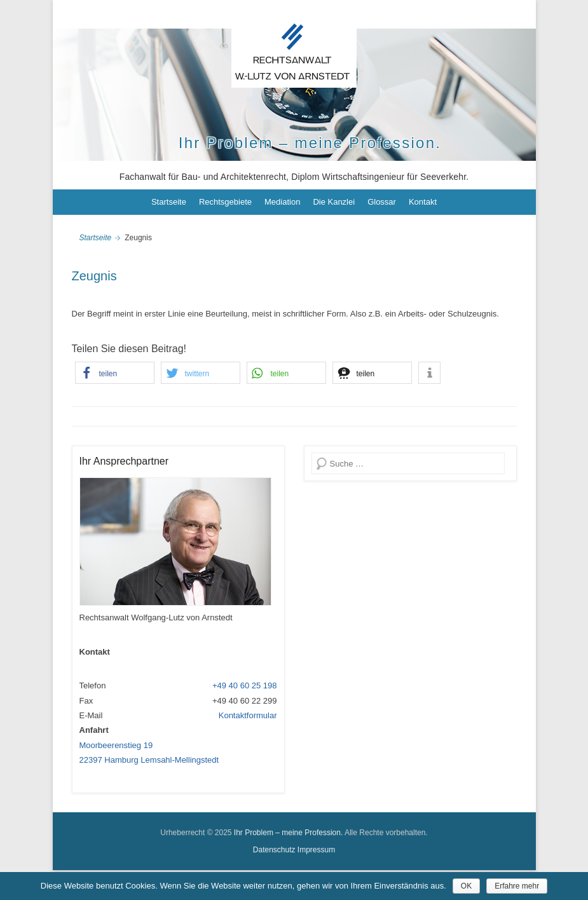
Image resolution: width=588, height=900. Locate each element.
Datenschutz (274, 850)
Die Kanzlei (334, 202)
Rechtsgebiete (225, 202)
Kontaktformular (248, 715)
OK (466, 886)
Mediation (282, 202)
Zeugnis (94, 276)
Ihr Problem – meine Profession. (310, 143)
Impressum (316, 850)
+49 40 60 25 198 (245, 685)
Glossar (382, 202)
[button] (115, 373)
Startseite (169, 202)
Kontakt (423, 202)
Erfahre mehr (517, 886)
